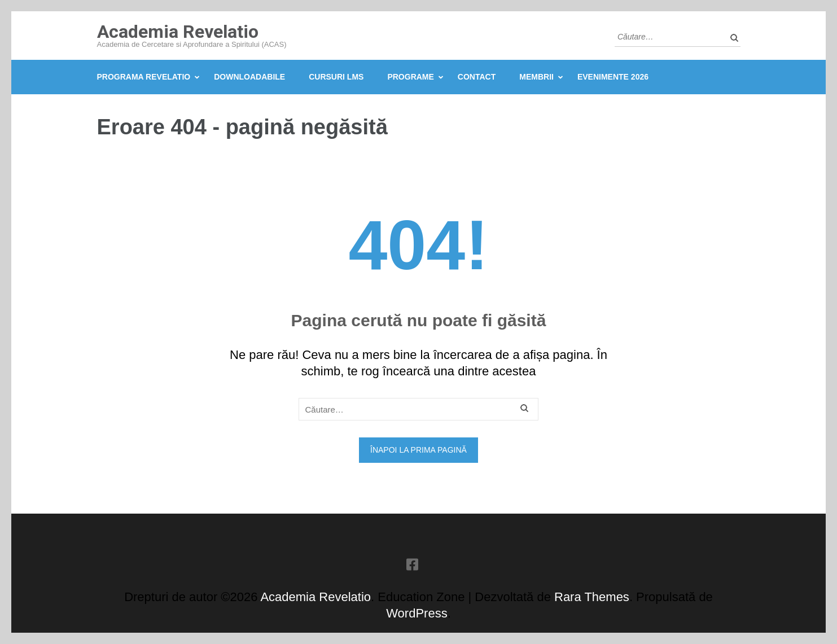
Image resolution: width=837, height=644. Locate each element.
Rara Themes (592, 597)
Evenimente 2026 (613, 77)
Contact (477, 77)
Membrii (536, 77)
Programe (410, 77)
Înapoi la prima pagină (418, 450)
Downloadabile (249, 77)
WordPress (417, 613)
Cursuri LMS (336, 77)
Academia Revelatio (178, 32)
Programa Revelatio (144, 77)
